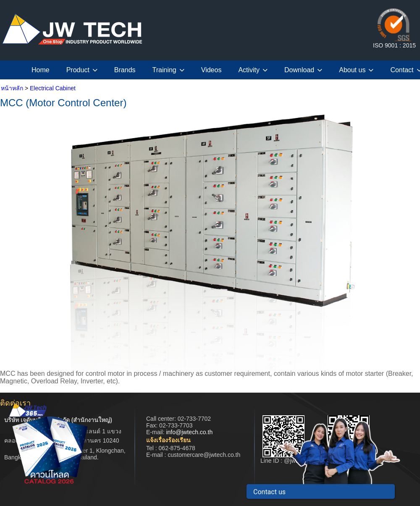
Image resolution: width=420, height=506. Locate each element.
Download (303, 70)
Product (82, 70)
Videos (211, 70)
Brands (125, 70)
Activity (253, 70)
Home (41, 70)
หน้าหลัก (12, 88)
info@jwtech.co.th (189, 432)
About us (356, 70)
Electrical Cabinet (53, 88)
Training (168, 70)
